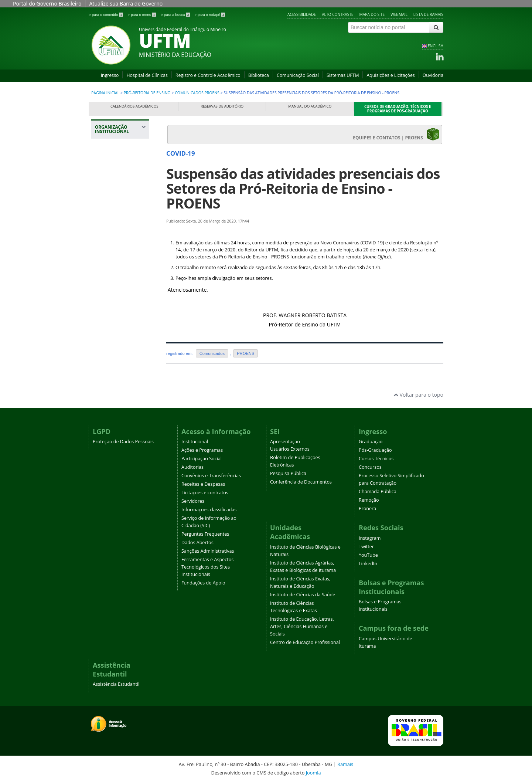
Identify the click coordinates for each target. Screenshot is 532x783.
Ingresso (110, 75)
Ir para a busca (176, 15)
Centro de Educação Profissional (305, 642)
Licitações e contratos (205, 493)
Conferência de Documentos (301, 482)
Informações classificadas (209, 510)
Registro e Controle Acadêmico (208, 75)
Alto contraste (337, 14)
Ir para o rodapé (210, 15)
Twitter (366, 547)
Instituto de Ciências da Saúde (303, 595)
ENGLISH (436, 46)
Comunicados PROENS (197, 93)
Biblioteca (259, 75)
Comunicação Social (298, 75)
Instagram (370, 538)
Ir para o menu (142, 15)
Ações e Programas (202, 450)
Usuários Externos (290, 449)
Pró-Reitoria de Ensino (148, 93)
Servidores (193, 501)
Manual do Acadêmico (310, 106)
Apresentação (285, 442)
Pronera (367, 509)
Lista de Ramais (428, 14)
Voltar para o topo (418, 395)
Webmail (399, 14)
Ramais (345, 764)
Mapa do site (372, 14)
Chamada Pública (378, 492)
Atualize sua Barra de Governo (126, 4)
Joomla (313, 773)
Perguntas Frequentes (205, 534)
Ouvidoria (433, 75)
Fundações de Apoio (203, 583)
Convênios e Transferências (211, 476)
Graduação (371, 442)
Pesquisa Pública (288, 473)
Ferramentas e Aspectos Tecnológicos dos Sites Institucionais (207, 567)
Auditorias (192, 467)
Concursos (370, 467)
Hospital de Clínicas (147, 75)
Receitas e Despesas (203, 484)
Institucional (195, 442)
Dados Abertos (197, 543)
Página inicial (105, 93)
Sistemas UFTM (343, 75)
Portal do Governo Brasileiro (47, 4)
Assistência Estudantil (116, 684)
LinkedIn (368, 564)
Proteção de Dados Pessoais (123, 442)
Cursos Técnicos (376, 459)
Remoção (369, 500)
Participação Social (202, 459)
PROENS (245, 353)
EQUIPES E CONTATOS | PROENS (396, 134)
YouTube (368, 555)
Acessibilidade (302, 14)
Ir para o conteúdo (106, 15)
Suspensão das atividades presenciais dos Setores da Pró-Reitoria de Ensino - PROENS (303, 188)
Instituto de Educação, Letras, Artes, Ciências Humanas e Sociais (302, 626)
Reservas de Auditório (222, 106)
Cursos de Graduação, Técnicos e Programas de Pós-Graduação (398, 109)
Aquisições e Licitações (391, 75)
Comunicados (212, 353)
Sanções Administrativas (208, 551)
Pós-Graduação (375, 450)
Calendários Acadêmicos (134, 106)
